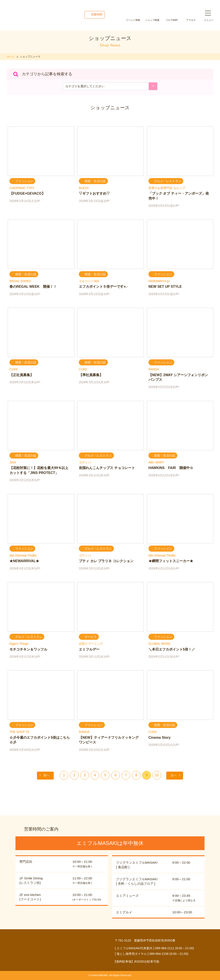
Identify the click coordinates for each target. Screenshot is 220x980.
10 (157, 775)
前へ (46, 775)
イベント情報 (133, 20)
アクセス (191, 20)
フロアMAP (172, 20)
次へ (174, 775)
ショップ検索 (152, 20)
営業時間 (97, 15)
